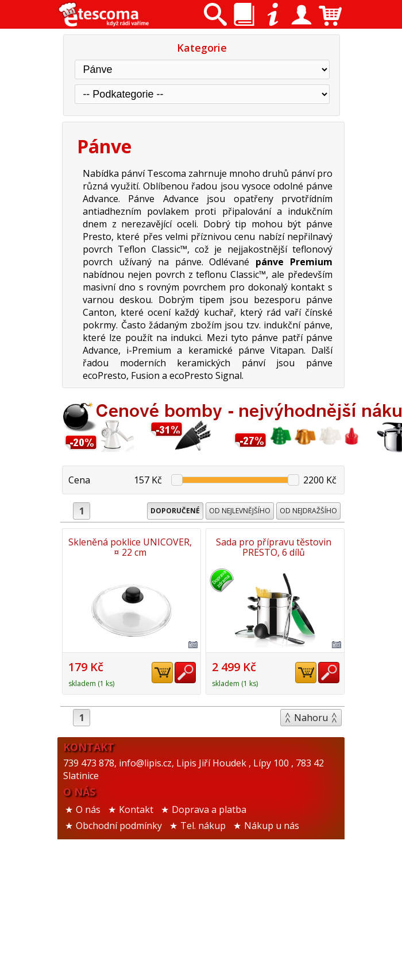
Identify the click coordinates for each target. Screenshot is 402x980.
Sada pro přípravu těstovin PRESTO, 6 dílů (130, 719)
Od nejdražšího (308, 511)
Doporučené (175, 511)
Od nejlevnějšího (240, 511)
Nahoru (311, 890)
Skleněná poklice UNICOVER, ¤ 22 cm (130, 547)
